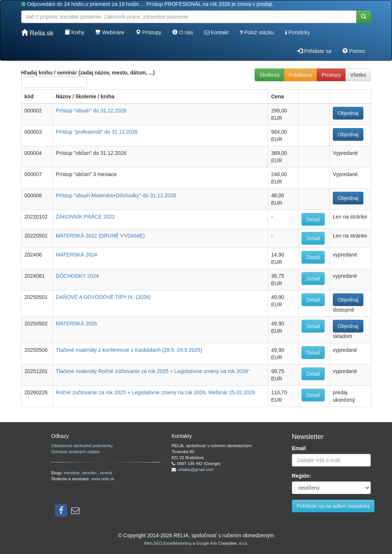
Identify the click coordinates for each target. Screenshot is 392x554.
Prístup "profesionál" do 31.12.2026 (97, 132)
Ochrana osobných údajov (75, 452)
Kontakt (216, 32)
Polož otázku (257, 32)
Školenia (270, 75)
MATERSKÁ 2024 (77, 255)
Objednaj (348, 113)
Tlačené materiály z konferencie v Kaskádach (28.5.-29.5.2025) (129, 350)
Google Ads (207, 543)
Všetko (358, 75)
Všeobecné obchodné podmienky (82, 446)
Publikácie (301, 75)
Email (299, 448)
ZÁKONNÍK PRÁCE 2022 (85, 217)
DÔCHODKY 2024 (77, 276)
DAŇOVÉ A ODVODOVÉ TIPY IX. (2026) (103, 297)
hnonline (72, 473)
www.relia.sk (103, 479)
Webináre (110, 32)
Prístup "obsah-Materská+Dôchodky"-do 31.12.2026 (116, 195)
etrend (106, 473)
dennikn (90, 473)
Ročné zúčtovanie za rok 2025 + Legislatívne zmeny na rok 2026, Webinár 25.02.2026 (156, 392)
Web (148, 543)
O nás (183, 32)
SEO (158, 543)
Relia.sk (37, 33)
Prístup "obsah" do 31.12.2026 (91, 111)
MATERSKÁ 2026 (77, 324)
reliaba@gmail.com (196, 469)
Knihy (75, 32)
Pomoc (354, 51)
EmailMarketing (178, 543)
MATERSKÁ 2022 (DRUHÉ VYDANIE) (100, 236)
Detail (313, 219)
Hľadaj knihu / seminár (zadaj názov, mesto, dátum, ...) (88, 79)
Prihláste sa (314, 51)
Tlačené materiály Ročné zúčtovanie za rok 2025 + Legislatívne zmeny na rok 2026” (153, 371)
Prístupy (148, 32)
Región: (302, 476)
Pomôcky (297, 32)
